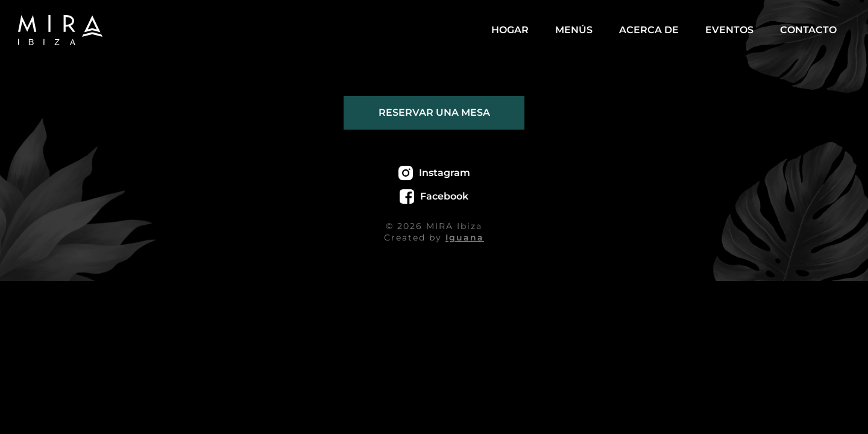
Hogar (510, 30)
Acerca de (649, 30)
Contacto (808, 30)
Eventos (729, 30)
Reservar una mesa (434, 112)
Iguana (465, 237)
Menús (574, 30)
